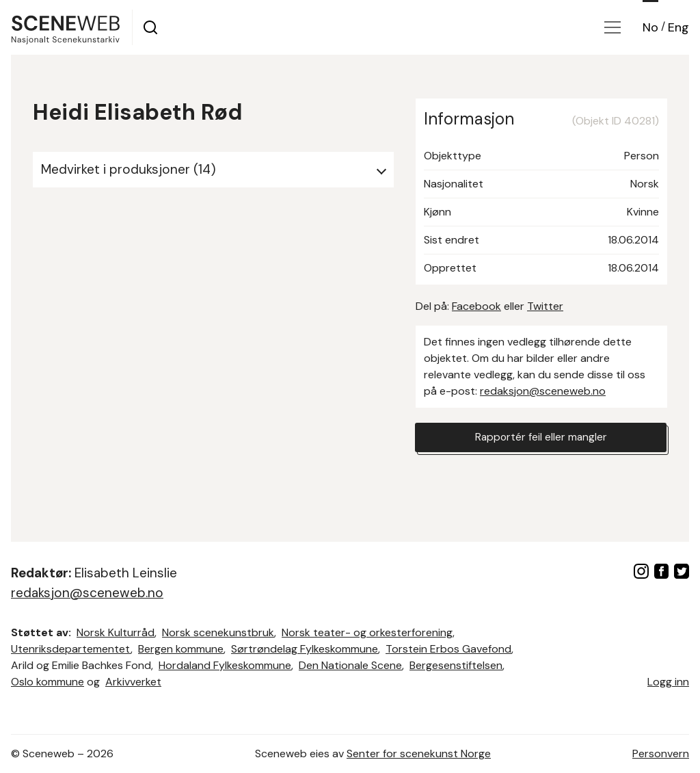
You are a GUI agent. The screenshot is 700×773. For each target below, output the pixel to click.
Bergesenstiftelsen (456, 665)
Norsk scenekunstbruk (218, 632)
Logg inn (668, 682)
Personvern (661, 754)
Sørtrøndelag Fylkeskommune (305, 649)
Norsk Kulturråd (116, 632)
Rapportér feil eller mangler (541, 437)
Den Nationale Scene (350, 665)
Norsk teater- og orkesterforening (367, 632)
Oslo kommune (48, 682)
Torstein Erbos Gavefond (448, 649)
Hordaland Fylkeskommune (225, 665)
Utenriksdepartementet (71, 649)
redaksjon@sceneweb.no (543, 391)
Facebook (476, 306)
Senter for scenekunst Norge (419, 754)
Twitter (545, 306)
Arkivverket (133, 682)
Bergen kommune (181, 649)
